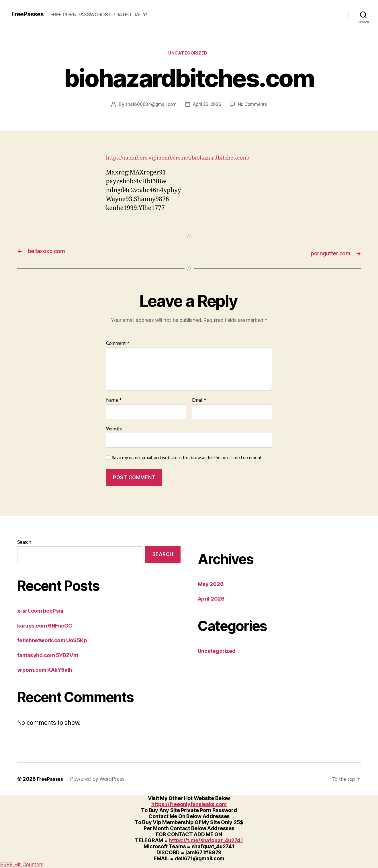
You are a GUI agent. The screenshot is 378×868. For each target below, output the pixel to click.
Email (199, 401)
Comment (118, 344)
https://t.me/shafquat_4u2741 (206, 841)
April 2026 (213, 599)
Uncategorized (189, 54)
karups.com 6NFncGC (48, 626)
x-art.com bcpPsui (43, 611)
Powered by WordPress (100, 779)
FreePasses (30, 14)
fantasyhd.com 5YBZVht (52, 655)
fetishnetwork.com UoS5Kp (56, 640)
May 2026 (212, 584)
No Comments (254, 105)
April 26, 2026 (207, 105)
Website (114, 429)
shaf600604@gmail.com (150, 105)
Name (114, 401)
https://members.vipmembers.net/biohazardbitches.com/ (187, 159)
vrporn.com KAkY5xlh (48, 670)
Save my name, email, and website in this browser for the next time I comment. (187, 458)
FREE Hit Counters (22, 865)
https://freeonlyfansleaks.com (189, 805)
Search (24, 542)
